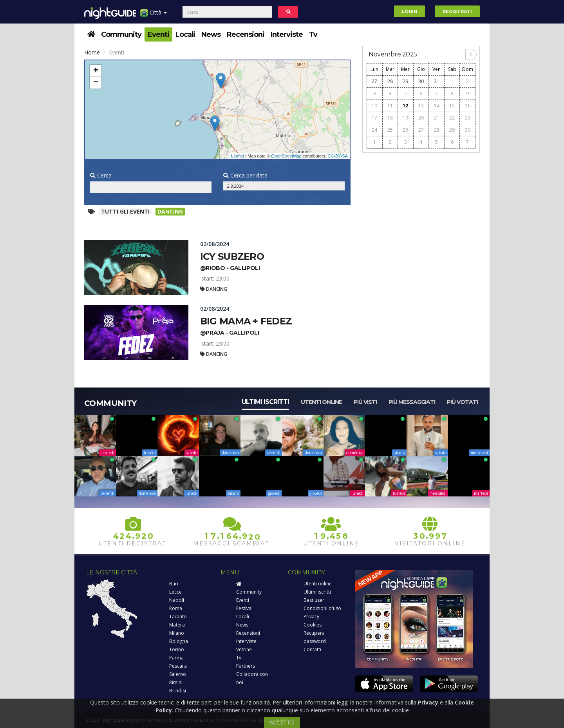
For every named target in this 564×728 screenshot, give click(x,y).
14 (437, 106)
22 (452, 118)
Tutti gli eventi (125, 211)
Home (92, 52)
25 (390, 130)
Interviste (287, 34)
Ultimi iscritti (265, 402)
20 (421, 118)
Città (154, 15)
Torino (177, 649)
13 (421, 106)
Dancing (170, 211)
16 (468, 106)
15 (452, 106)
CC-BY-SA (338, 156)
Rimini (176, 682)
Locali (185, 34)
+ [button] (96, 71)
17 (374, 118)
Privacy (311, 617)
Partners (246, 666)
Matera (177, 625)
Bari (174, 584)
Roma (176, 608)
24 (374, 130)
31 (437, 81)
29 (405, 81)
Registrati (457, 11)
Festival (244, 608)
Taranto (178, 617)
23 (468, 118)
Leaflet (238, 156)
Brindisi (178, 691)
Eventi (158, 34)
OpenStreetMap (286, 156)
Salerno (178, 674)
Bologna (179, 641)
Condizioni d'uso (322, 608)
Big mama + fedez (246, 321)
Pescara (178, 666)
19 (405, 118)
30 (421, 81)
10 (374, 106)
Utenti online (321, 402)
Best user (314, 600)
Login (409, 11)
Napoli (177, 600)
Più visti (365, 402)
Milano (177, 633)
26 (405, 130)
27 (374, 81)
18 (390, 118)
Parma (176, 658)
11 (390, 106)
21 (437, 118)
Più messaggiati (412, 402)
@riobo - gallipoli (230, 268)
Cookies (313, 625)
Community (121, 34)
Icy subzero (232, 256)
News (211, 34)
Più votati (462, 402)
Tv (313, 34)
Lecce (175, 592)
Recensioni (246, 34)
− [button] (96, 83)
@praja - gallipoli (230, 333)
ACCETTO (282, 722)
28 (390, 81)
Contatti (312, 649)
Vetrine (244, 649)
